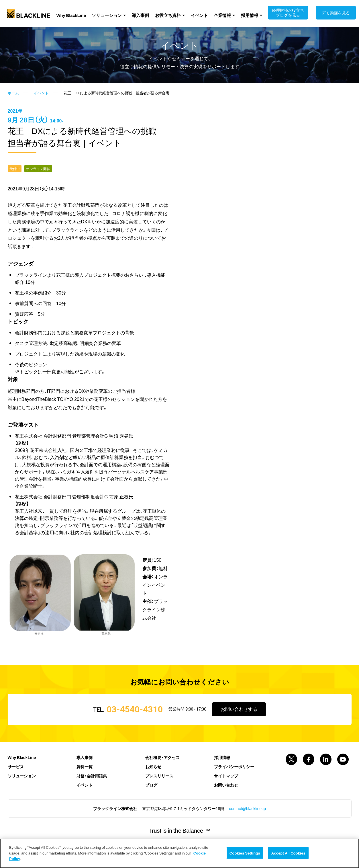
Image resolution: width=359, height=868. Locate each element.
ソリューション (113, 15)
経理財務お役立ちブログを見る (286, 13)
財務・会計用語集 (92, 788)
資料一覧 (85, 779)
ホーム (13, 104)
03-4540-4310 (134, 721)
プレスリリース (159, 788)
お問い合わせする (239, 721)
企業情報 (217, 15)
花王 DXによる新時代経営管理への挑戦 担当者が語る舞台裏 (116, 104)
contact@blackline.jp (247, 821)
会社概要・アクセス (162, 770)
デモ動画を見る (332, 13)
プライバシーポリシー (234, 779)
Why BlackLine (80, 15)
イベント (197, 15)
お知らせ (153, 779)
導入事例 (144, 15)
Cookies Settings (245, 853)
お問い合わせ (226, 797)
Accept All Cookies (288, 853)
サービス (16, 779)
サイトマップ (226, 788)
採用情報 (241, 15)
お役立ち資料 (168, 15)
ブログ (151, 797)
